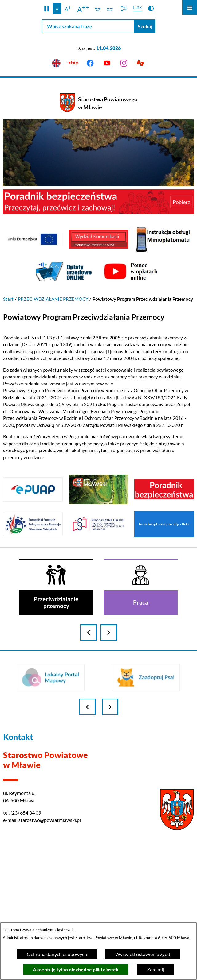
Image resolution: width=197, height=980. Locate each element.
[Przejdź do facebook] (90, 63)
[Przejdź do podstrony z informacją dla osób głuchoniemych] (141, 63)
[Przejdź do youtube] (107, 63)
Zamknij (156, 969)
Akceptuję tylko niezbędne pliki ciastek (76, 969)
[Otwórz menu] (190, 7)
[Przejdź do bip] (73, 63)
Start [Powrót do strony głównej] (8, 299)
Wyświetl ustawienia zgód (143, 954)
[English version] (56, 63)
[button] (47, 9)
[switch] (98, 9)
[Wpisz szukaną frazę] (88, 26)
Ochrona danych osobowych (57, 954)
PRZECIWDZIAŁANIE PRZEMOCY (53, 299)
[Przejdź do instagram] (124, 63)
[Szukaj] (145, 26)
